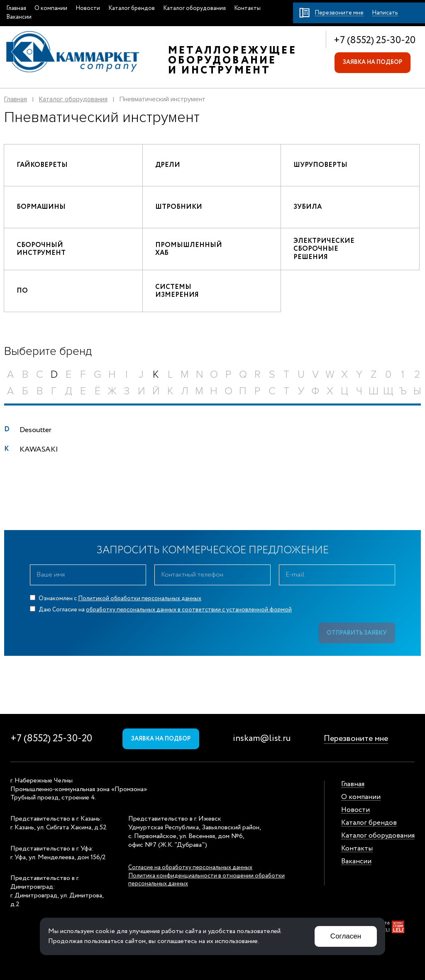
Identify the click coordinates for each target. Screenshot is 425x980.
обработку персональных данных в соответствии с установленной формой (189, 610)
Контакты (247, 8)
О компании (51, 8)
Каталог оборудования (194, 8)
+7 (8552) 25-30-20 (375, 40)
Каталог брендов (132, 8)
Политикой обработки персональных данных (140, 599)
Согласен (346, 936)
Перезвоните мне (356, 739)
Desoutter (35, 430)
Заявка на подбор (372, 62)
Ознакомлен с (116, 599)
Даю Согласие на (161, 610)
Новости (88, 8)
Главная (16, 8)
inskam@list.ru (262, 739)
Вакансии (19, 17)
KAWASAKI (39, 450)
